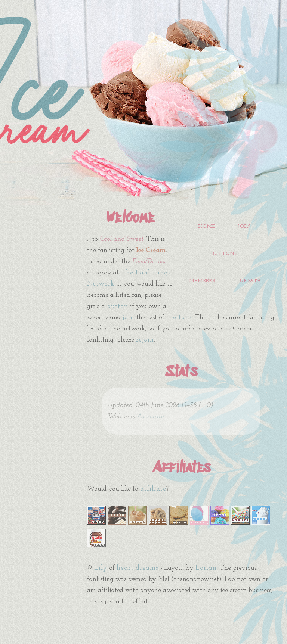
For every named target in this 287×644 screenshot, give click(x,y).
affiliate (153, 489)
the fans (179, 318)
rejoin (145, 340)
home (207, 226)
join (244, 226)
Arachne (150, 416)
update (250, 281)
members (202, 281)
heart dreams (138, 568)
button (118, 306)
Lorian (206, 568)
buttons (225, 254)
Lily (101, 568)
